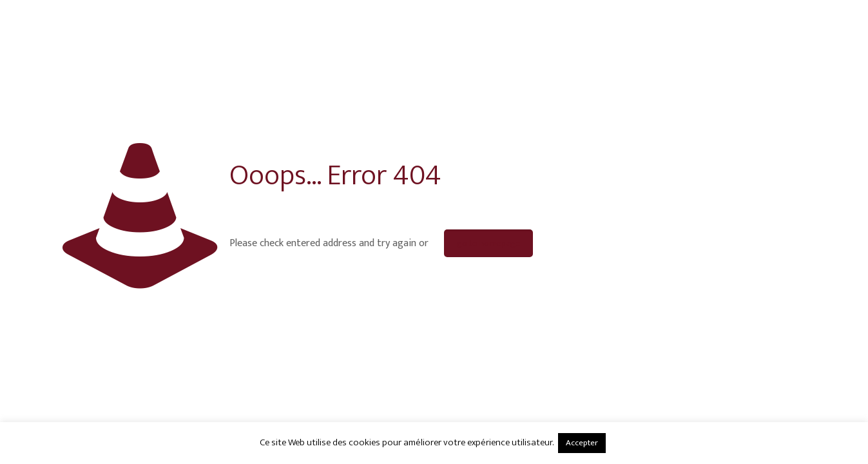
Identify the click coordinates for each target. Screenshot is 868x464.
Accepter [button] (582, 443)
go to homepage (488, 243)
